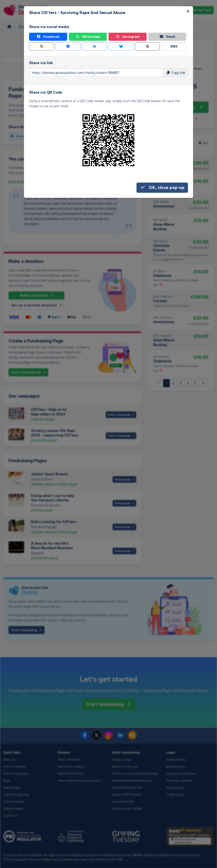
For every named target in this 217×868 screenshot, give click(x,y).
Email (167, 37)
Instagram (128, 37)
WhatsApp (88, 37)
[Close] (188, 11)
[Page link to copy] (96, 73)
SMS (174, 46)
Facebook (48, 37)
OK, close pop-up (162, 188)
